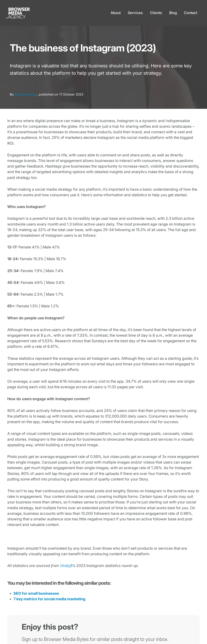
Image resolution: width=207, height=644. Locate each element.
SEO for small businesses (36, 593)
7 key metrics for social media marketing (49, 599)
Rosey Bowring (26, 94)
